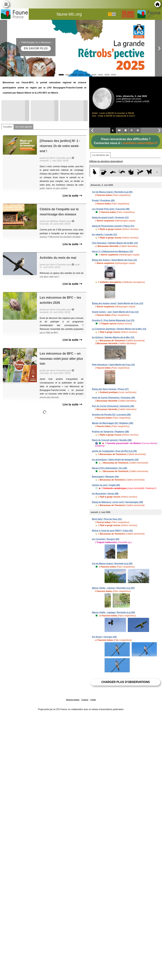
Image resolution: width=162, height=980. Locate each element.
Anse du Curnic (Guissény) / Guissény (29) (114, 398)
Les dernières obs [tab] (101, 155)
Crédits (93, 700)
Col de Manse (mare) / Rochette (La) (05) (112, 192)
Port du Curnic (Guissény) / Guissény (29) (113, 406)
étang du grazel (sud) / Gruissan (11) (110, 218)
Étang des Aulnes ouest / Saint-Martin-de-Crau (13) (118, 303)
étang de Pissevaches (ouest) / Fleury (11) (113, 226)
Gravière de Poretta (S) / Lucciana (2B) (111, 415)
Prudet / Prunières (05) (103, 200)
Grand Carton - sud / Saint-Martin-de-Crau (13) (115, 312)
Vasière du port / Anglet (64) (106, 485)
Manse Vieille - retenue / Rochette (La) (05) (113, 588)
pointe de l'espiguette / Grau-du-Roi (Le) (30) (114, 451)
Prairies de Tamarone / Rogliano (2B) (111, 432)
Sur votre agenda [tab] (24, 127)
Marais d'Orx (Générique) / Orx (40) (110, 468)
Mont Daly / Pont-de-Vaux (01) (107, 519)
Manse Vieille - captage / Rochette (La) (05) (114, 612)
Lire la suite (72, 196)
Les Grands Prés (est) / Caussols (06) (111, 209)
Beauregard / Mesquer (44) (105, 477)
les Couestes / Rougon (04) (106, 539)
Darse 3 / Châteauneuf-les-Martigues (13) (113, 252)
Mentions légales (73, 700)
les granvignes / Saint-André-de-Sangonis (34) (115, 460)
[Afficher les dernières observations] (106, 161)
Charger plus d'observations (126, 682)
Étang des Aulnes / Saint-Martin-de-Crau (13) (114, 260)
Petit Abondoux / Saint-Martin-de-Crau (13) (113, 365)
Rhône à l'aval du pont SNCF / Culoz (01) (112, 531)
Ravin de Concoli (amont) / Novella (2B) (112, 440)
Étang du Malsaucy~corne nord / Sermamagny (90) (118, 502)
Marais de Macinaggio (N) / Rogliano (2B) (113, 423)
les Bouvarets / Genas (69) (105, 494)
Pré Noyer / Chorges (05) (104, 637)
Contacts (85, 700)
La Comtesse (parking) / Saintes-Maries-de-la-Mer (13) (119, 329)
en (114, 14)
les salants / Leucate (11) (104, 235)
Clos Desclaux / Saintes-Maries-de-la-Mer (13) (115, 243)
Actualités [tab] (8, 127)
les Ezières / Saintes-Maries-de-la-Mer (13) (113, 337)
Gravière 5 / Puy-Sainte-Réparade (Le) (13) (113, 320)
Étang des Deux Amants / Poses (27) (110, 389)
